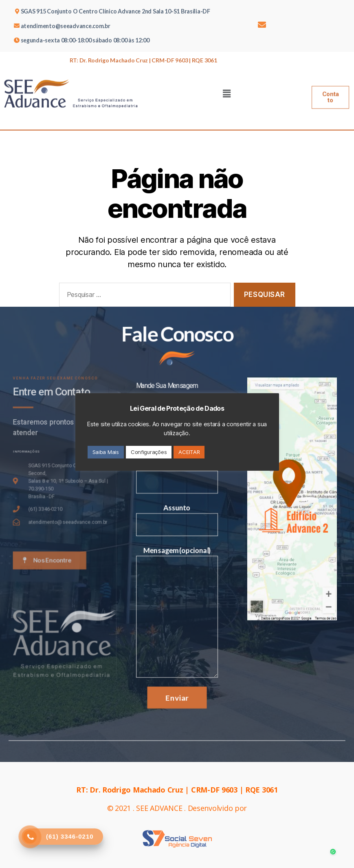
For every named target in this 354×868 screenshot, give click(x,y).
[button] (331, 89)
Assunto (177, 521)
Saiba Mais (106, 452)
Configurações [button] (149, 452)
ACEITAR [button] (189, 452)
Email (177, 482)
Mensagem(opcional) (177, 607)
